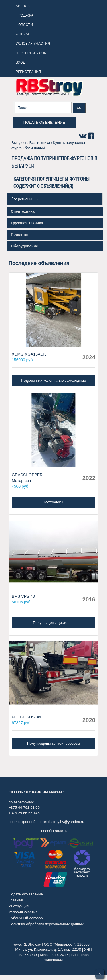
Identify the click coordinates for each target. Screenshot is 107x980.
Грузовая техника (27, 223)
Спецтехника (23, 211)
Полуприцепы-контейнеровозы (54, 743)
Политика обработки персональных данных (46, 924)
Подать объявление (44, 122)
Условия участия (23, 912)
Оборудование (24, 246)
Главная (16, 900)
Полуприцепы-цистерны (53, 623)
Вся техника (40, 143)
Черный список (31, 53)
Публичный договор (26, 918)
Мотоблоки (54, 502)
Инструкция (19, 906)
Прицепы (19, 234)
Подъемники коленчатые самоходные (54, 380)
